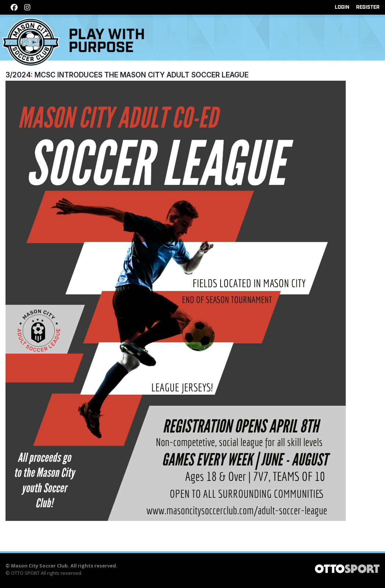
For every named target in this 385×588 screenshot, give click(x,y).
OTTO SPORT (25, 573)
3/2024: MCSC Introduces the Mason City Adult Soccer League (127, 75)
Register (368, 7)
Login (342, 7)
